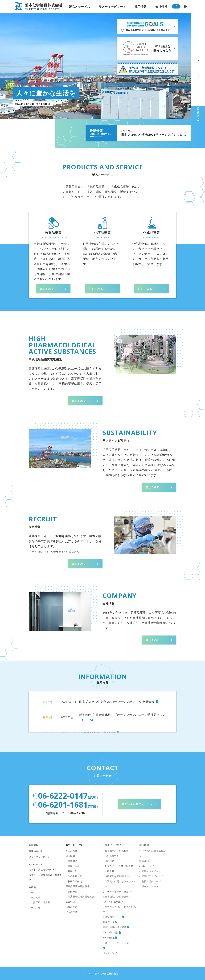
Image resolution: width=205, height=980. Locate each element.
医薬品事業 (72, 851)
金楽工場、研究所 (40, 902)
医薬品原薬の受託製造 (78, 886)
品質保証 (70, 902)
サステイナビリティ (112, 7)
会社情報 (161, 7)
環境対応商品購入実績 (114, 927)
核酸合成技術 (75, 881)
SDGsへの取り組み (113, 902)
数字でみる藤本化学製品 (152, 851)
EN (186, 6)
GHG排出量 (109, 938)
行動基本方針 (112, 856)
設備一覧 (73, 891)
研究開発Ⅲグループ (152, 876)
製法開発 (73, 861)
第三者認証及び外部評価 (116, 896)
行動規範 (110, 861)
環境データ (109, 922)
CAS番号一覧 (75, 876)
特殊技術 (73, 871)
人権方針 (110, 871)
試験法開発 (74, 866)
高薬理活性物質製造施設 (81, 896)
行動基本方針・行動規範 (116, 851)
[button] (92, 137)
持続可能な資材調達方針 (118, 876)
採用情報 (141, 7)
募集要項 (144, 861)
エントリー (145, 856)
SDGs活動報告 (110, 932)
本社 (33, 892)
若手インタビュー (151, 871)
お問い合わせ (36, 851)
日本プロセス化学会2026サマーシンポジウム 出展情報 (154, 135)
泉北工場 (36, 908)
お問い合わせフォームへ (137, 804)
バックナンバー (111, 953)
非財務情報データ (112, 917)
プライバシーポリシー (41, 857)
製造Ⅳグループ (150, 886)
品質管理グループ (151, 881)
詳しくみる (47, 289)
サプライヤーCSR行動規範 (119, 866)
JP (176, 6)
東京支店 (36, 897)
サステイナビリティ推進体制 (118, 891)
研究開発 (70, 856)
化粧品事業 (72, 907)
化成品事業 (72, 912)
